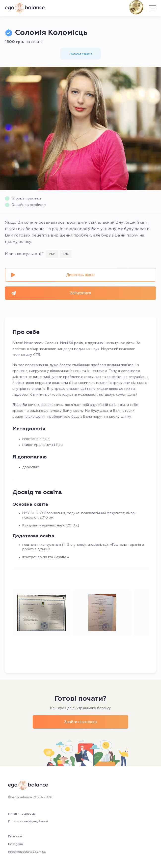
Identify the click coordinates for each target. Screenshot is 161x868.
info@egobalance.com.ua (27, 852)
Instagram (15, 844)
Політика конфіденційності (28, 822)
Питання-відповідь (22, 814)
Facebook (15, 837)
